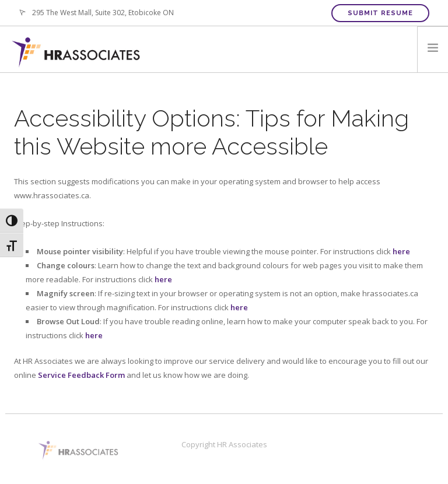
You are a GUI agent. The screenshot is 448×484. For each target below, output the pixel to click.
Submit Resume (380, 13)
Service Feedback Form (82, 375)
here (401, 251)
